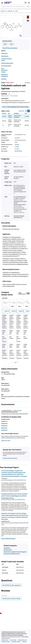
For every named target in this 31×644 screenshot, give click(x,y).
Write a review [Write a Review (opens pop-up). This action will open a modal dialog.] (5, 96)
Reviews (4, 79)
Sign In (4, 107)
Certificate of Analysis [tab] (7, 410)
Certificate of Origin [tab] (17, 410)
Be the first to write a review (12, 599)
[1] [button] (19, 256)
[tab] (4, 11)
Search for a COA (6, 441)
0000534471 (4, 421)
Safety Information (7, 63)
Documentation (6, 66)
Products (3, 11)
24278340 (17, 145)
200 (15, 163)
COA (5, 44)
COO (12, 44)
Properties (4, 53)
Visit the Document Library (10, 458)
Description (5, 56)
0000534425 (4, 424)
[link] (5, 640)
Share (27, 83)
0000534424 (4, 426)
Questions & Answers (5, 75)
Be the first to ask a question (12, 585)
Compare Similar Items (6, 60)
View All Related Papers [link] (8, 539)
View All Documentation (10, 48)
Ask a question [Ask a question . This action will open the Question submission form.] (14, 96)
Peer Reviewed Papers (4, 70)
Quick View (8, 311)
